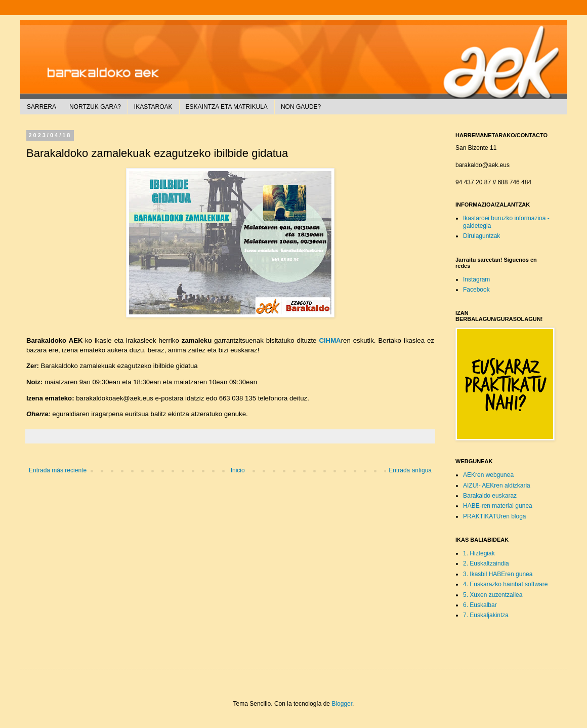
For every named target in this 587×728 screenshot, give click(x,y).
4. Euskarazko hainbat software (505, 584)
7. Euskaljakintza (486, 615)
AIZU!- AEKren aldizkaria (497, 486)
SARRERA (41, 107)
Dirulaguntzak (481, 236)
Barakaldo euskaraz (490, 496)
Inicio (238, 470)
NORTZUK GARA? (95, 107)
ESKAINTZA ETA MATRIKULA (227, 107)
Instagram (476, 279)
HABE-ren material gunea (498, 506)
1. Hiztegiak (479, 553)
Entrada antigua (410, 470)
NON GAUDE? (301, 107)
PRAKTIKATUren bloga (495, 516)
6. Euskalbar (480, 605)
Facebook (476, 290)
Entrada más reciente (58, 470)
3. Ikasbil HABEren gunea (498, 574)
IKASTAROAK (153, 107)
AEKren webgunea (488, 475)
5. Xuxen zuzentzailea (493, 595)
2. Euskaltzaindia (486, 563)
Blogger (342, 704)
